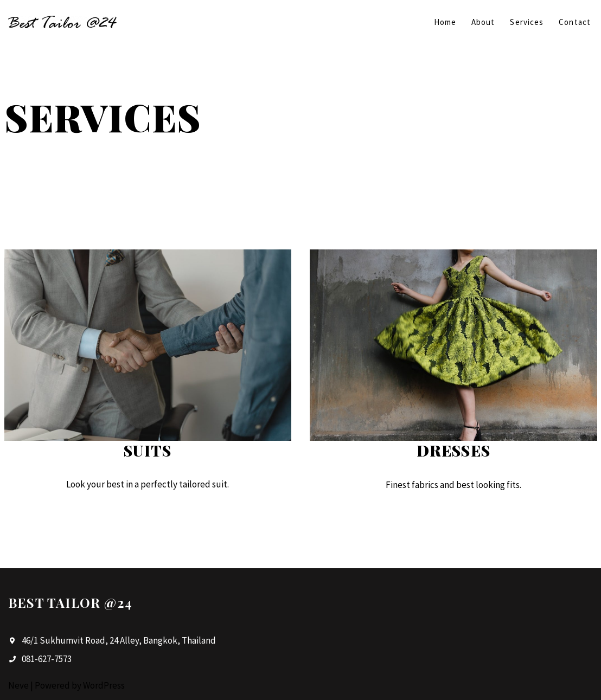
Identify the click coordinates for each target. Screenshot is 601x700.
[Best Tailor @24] (62, 22)
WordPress (104, 685)
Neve (18, 685)
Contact (575, 22)
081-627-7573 (47, 659)
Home (445, 22)
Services (527, 22)
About (483, 22)
